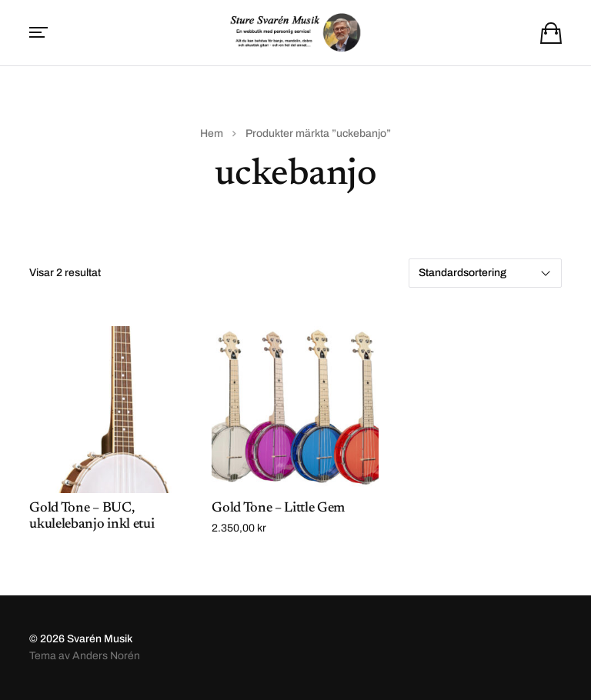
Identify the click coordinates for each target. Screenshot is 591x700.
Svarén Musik (100, 639)
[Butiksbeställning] (485, 273)
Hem (212, 133)
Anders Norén (106, 656)
